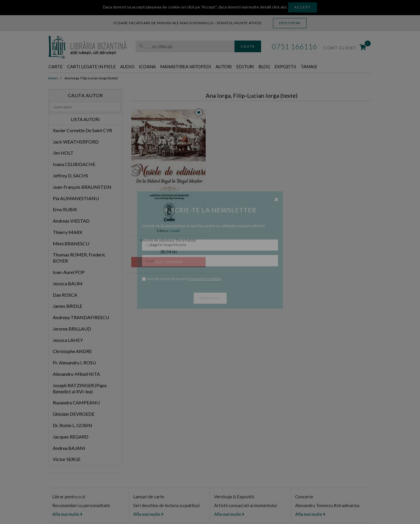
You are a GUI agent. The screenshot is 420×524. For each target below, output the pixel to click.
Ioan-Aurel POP (69, 272)
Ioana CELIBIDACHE (74, 164)
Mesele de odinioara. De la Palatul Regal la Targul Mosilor (168, 243)
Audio (141, 67)
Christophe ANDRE (72, 352)
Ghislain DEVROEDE (74, 414)
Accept (303, 7)
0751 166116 (294, 46)
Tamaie (352, 67)
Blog (300, 67)
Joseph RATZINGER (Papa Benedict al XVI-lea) (80, 389)
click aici (279, 7)
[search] (185, 47)
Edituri (278, 67)
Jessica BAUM (68, 284)
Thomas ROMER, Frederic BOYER (79, 258)
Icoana (164, 67)
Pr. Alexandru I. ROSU (74, 363)
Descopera (290, 23)
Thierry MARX (68, 232)
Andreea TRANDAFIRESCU (81, 318)
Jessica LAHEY (68, 340)
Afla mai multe (67, 514)
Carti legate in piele (99, 67)
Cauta (248, 46)
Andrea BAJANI (69, 448)
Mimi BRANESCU (71, 244)
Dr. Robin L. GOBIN (72, 426)
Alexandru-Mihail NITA (76, 374)
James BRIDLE (68, 306)
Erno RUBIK (65, 210)
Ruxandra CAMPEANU (76, 403)
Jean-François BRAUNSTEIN (82, 187)
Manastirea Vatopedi (209, 67)
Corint (175, 231)
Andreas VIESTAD (71, 221)
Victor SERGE (67, 459)
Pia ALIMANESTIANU (76, 199)
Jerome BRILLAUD (72, 329)
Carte (57, 67)
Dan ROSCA (65, 295)
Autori (253, 67)
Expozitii (324, 67)
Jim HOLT (63, 153)
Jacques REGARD (71, 437)
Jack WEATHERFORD (76, 142)
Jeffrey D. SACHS (70, 176)
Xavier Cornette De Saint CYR (82, 131)
